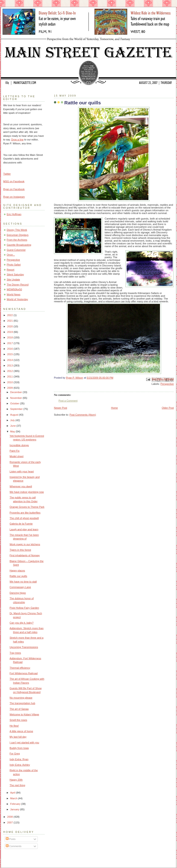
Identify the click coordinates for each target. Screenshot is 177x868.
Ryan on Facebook (14, 189)
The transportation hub (22, 703)
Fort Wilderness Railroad (24, 673)
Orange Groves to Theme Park (27, 507)
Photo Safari (14, 265)
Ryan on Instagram (14, 197)
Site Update (13, 280)
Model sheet (17, 456)
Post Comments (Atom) (83, 415)
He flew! (14, 726)
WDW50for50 (14, 289)
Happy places (17, 571)
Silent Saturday (15, 274)
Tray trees (15, 653)
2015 (10, 354)
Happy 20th (16, 780)
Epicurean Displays (18, 235)
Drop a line (17, 140)
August (14, 415)
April (13, 793)
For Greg (15, 754)
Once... (11, 255)
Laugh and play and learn (24, 529)
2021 (10, 321)
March (14, 798)
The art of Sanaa (19, 709)
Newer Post (60, 408)
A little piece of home (21, 731)
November (16, 398)
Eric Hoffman (14, 214)
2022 (10, 315)
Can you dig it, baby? (22, 623)
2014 (10, 360)
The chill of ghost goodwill (24, 518)
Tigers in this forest (20, 550)
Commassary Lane (20, 587)
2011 (10, 377)
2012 (10, 371)
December (16, 392)
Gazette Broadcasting (19, 245)
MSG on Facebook (14, 181)
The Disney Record (18, 285)
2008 (10, 817)
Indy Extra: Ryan (19, 759)
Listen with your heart (22, 471)
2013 (10, 365)
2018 (10, 337)
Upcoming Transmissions (24, 647)
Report (10, 270)
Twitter (7, 174)
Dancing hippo (18, 593)
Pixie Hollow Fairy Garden (24, 608)
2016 (10, 349)
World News (13, 294)
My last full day (18, 737)
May (13, 431)
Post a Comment (68, 401)
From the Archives (17, 240)
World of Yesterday (17, 299)
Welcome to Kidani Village (24, 714)
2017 (10, 343)
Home (114, 408)
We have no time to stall (23, 582)
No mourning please (21, 698)
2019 (10, 332)
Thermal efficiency (20, 668)
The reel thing (18, 785)
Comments (14, 846)
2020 (10, 326)
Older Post (168, 408)
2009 (10, 388)
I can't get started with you (24, 742)
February (16, 804)
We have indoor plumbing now (27, 492)
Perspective (167, 384)
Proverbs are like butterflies (25, 513)
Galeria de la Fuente (21, 524)
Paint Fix (15, 451)
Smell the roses (18, 720)
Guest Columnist (16, 250)
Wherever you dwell (21, 486)
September (17, 409)
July (13, 420)
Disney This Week (17, 230)
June (13, 426)
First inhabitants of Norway (25, 555)
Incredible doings (19, 445)
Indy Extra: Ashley (20, 765)
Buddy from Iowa (19, 748)
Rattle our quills (18, 576)
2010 (10, 382)
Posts (11, 839)
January (15, 809)
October (15, 403)
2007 (10, 822)
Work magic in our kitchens (25, 544)
